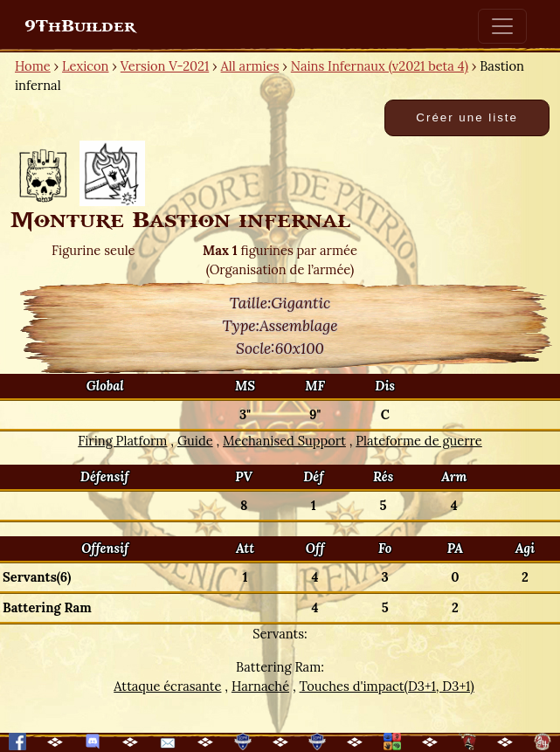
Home (33, 66)
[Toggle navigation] (502, 26)
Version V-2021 (165, 66)
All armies (250, 66)
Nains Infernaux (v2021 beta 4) (380, 66)
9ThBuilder (80, 26)
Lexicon (85, 66)
